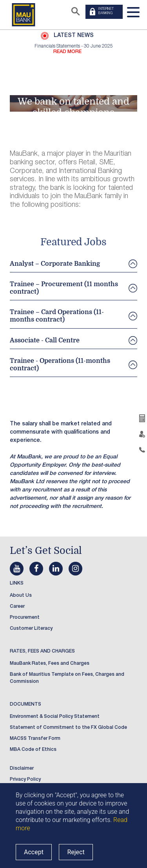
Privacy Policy (25, 780)
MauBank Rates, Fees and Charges (50, 664)
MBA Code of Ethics (33, 750)
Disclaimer (22, 769)
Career (17, 607)
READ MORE (67, 52)
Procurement (25, 618)
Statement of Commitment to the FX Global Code (68, 728)
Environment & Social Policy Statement (55, 717)
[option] (73, 49)
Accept (34, 852)
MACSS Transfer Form (35, 739)
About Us (21, 596)
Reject (76, 852)
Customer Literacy (31, 629)
